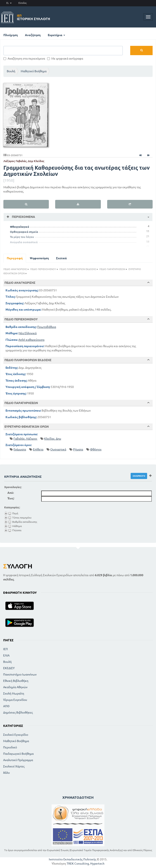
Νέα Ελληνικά (28, 333)
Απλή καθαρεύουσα (31, 340)
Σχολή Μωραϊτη (14, 693)
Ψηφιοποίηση (39, 258)
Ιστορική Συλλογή (34, 17)
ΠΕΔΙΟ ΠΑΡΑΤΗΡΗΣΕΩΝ (112, 269)
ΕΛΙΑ (6, 655)
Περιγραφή (15, 258)
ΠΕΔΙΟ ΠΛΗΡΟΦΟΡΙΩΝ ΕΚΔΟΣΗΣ (78, 269)
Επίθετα (38, 449)
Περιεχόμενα (23, 217)
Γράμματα (20, 449)
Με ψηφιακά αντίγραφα (65, 59)
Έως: (11, 498)
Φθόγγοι (96, 449)
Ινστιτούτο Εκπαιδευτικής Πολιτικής (73, 859)
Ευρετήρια (56, 35)
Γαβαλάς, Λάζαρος (25, 439)
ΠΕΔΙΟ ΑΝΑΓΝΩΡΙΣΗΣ (15, 269)
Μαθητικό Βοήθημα (34, 71)
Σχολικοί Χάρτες (14, 766)
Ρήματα (78, 449)
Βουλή (11, 71)
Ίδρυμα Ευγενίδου (15, 700)
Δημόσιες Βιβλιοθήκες (18, 712)
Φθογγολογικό (20, 227)
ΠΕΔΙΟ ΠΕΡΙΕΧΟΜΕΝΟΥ (43, 269)
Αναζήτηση (33, 35)
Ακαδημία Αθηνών (15, 687)
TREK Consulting (78, 864)
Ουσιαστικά (58, 449)
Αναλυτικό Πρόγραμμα (18, 760)
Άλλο (6, 773)
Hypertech (97, 864)
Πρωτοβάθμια (47, 327)
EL (9, 3)
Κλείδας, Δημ (53, 439)
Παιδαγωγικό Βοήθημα (18, 754)
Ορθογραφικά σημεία (24, 232)
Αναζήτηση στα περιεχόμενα (24, 59)
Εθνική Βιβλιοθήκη (16, 681)
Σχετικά (61, 258)
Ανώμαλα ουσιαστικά (24, 242)
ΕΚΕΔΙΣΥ (9, 668)
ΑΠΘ (6, 706)
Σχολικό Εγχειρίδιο (16, 735)
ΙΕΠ (5, 649)
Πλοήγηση (11, 35)
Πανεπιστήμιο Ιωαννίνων (20, 674)
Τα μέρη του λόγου (22, 237)
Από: (11, 493)
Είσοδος (23, 3)
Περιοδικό (10, 747)
